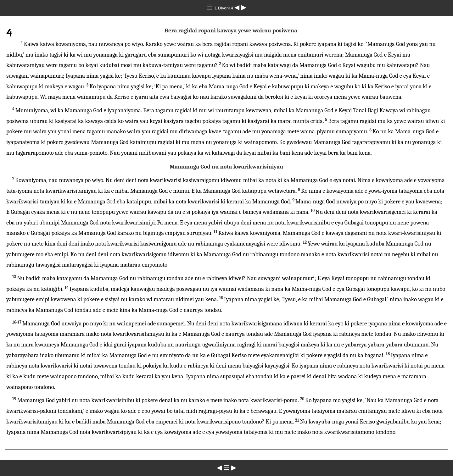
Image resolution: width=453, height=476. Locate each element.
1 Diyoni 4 (224, 8)
